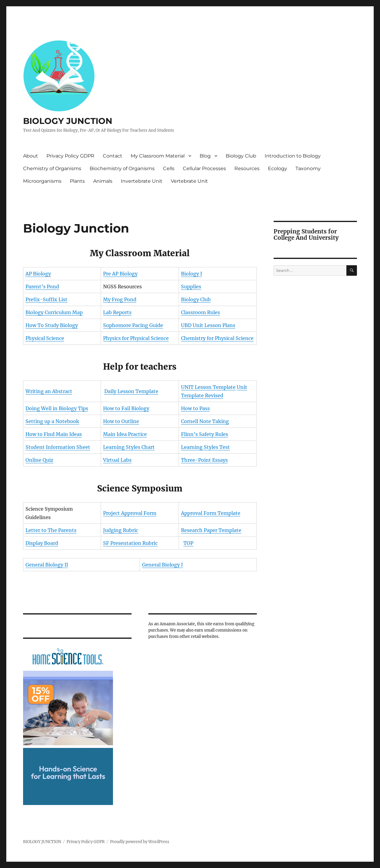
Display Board (42, 543)
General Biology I (162, 565)
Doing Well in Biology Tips (57, 408)
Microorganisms (42, 181)
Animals (103, 181)
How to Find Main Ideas (54, 434)
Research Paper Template (211, 530)
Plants (77, 181)
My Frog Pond (120, 299)
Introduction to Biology (293, 156)
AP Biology (38, 274)
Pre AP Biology (120, 274)
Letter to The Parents (51, 530)
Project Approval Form (130, 513)
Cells (169, 168)
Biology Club (241, 156)
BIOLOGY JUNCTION (68, 121)
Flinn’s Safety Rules (205, 434)
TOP (188, 543)
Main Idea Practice (125, 434)
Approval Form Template (211, 513)
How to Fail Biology (126, 408)
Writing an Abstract (49, 391)
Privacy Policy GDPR (70, 156)
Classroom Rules (200, 312)
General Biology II (47, 565)
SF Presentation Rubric (130, 543)
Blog (205, 156)
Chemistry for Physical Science (217, 338)
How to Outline (121, 421)
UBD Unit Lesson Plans (208, 325)
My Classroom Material (158, 156)
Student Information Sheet (58, 447)
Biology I (191, 274)
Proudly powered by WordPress (140, 842)
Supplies (191, 287)
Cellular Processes (204, 168)
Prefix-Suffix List (46, 299)
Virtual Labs (117, 460)
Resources (247, 168)
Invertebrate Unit (142, 181)
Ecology (278, 168)
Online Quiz (39, 460)
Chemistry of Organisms (52, 168)
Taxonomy (308, 168)
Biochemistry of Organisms (122, 168)
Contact (113, 156)
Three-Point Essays (204, 460)
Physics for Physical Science (136, 338)
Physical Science (45, 338)
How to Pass (195, 408)
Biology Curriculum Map (54, 312)
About (31, 156)
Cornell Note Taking (205, 421)
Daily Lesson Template (131, 391)
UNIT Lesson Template (208, 387)
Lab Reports (117, 312)
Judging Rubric (121, 530)
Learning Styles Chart (129, 447)
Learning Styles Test (205, 447)
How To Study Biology (52, 325)
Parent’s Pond (42, 287)
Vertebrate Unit (189, 181)
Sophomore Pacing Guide (133, 325)
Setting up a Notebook (52, 421)
